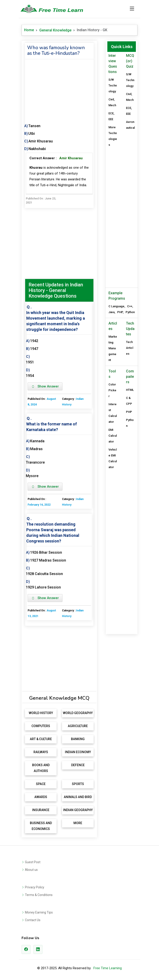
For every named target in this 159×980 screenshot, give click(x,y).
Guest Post (33, 862)
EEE (111, 119)
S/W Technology (113, 85)
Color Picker (112, 390)
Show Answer (45, 386)
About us (31, 870)
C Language (116, 306)
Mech (112, 105)
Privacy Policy (35, 887)
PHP (120, 312)
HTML (130, 390)
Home (29, 30)
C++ (130, 306)
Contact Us (33, 920)
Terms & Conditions (39, 895)
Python (130, 312)
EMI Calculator (113, 436)
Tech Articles (130, 348)
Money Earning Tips (39, 912)
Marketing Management (113, 348)
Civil (111, 99)
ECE (111, 113)
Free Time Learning (108, 968)
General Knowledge (55, 30)
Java (112, 312)
